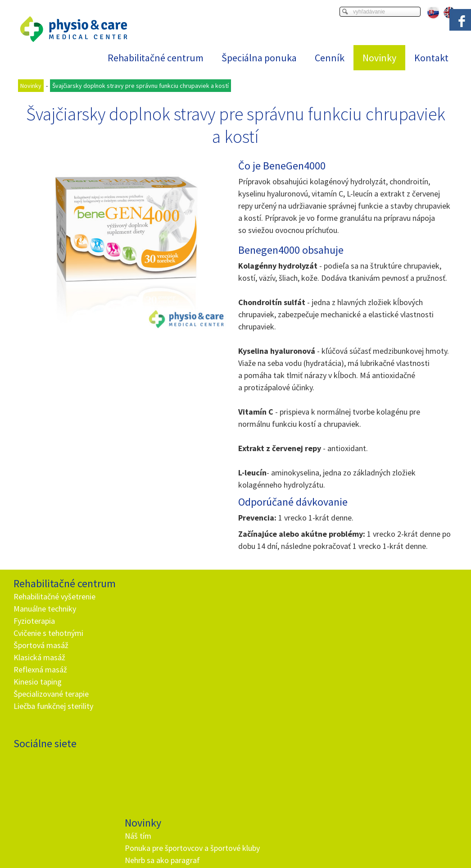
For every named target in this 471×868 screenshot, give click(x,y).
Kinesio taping (38, 682)
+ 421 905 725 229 (159, 755)
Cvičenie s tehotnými (48, 633)
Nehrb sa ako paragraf (164, 633)
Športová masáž (41, 645)
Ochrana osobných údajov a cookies (307, 850)
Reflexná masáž (40, 669)
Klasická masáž (39, 657)
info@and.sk (167, 767)
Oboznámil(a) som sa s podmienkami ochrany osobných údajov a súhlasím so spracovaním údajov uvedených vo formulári (290, 729)
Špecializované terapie (51, 694)
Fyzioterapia (34, 621)
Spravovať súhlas (379, 850)
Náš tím (139, 596)
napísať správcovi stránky (225, 850)
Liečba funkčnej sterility (53, 706)
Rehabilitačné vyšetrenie (54, 596)
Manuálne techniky (45, 609)
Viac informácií (376, 843)
